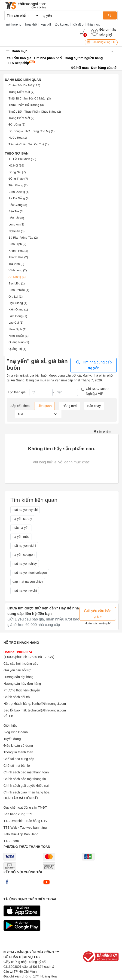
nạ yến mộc (21, 537)
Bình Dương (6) (19, 192)
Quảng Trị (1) (17, 349)
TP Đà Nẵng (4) (19, 198)
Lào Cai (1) (16, 323)
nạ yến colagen (23, 555)
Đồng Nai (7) (17, 172)
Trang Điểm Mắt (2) (21, 118)
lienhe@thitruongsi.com (49, 704)
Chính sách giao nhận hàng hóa (26, 792)
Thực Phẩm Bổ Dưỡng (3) (26, 105)
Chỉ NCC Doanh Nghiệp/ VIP (98, 391)
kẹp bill (46, 24)
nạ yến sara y (22, 519)
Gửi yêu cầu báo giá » (98, 614)
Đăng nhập (108, 29)
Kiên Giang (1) (18, 309)
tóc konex (62, 24)
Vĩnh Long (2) (18, 270)
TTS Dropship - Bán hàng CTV (26, 821)
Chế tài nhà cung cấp (19, 759)
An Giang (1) (17, 277)
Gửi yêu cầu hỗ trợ (17, 670)
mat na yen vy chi (25, 510)
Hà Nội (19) (16, 165)
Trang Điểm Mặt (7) (21, 92)
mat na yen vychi (25, 591)
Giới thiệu (11, 725)
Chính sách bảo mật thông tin (25, 779)
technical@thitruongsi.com (47, 710)
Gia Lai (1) (16, 297)
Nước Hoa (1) (18, 138)
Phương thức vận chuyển (22, 690)
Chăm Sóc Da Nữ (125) (24, 85)
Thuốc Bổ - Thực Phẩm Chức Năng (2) (35, 112)
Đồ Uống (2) (17, 124)
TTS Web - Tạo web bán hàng (25, 828)
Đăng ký (106, 35)
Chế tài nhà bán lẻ (17, 766)
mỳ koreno (14, 24)
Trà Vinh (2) (16, 264)
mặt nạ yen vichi (24, 546)
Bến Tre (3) (16, 211)
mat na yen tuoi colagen (30, 573)
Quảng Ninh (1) (19, 342)
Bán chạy (94, 406)
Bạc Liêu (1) (17, 283)
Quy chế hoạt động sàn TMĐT (25, 807)
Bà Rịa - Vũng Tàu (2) (23, 238)
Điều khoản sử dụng (18, 746)
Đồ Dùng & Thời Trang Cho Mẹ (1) (32, 131)
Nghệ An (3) (17, 231)
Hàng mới (69, 406)
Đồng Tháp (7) (18, 179)
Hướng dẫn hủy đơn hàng (22, 684)
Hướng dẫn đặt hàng (18, 677)
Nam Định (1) (17, 329)
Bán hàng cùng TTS (101, 42)
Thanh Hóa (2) (18, 257)
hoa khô (31, 24)
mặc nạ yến (21, 528)
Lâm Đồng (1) (18, 316)
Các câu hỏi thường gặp (21, 664)
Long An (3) (16, 224)
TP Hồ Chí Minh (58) (22, 159)
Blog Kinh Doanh (16, 732)
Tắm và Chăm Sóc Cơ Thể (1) (29, 144)
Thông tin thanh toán (18, 752)
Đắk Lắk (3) (16, 218)
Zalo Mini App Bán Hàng (21, 834)
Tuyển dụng (12, 739)
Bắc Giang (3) (18, 205)
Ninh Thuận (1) (18, 336)
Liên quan (45, 406)
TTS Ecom (11, 841)
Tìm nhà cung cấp (94, 365)
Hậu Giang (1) (18, 303)
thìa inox (93, 24)
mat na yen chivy (25, 564)
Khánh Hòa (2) (18, 251)
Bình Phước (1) (19, 290)
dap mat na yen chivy (28, 582)
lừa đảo (78, 24)
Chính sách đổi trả (17, 697)
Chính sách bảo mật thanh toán (26, 772)
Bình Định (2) (17, 244)
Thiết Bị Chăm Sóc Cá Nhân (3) (30, 98)
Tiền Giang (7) (18, 185)
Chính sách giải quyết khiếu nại (26, 786)
